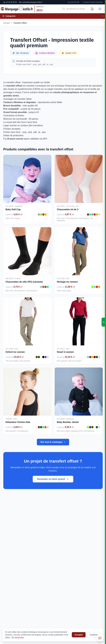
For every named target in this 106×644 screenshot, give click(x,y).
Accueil (6, 23)
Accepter (79, 635)
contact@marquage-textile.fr (31, 2)
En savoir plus (18, 638)
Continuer (94, 635)
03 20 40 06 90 (10, 2)
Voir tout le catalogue (53, 442)
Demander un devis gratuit (53, 479)
